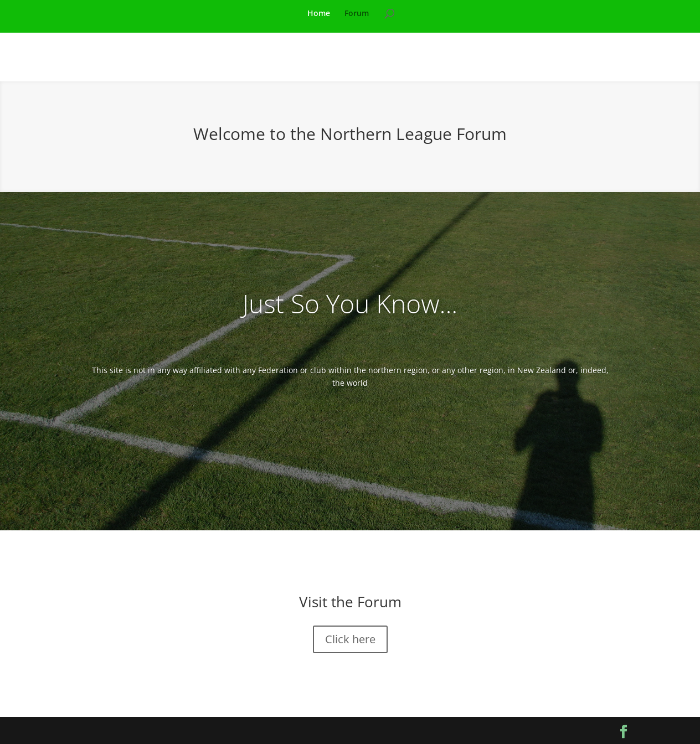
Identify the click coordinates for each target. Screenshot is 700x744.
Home (319, 14)
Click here (350, 639)
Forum (357, 14)
